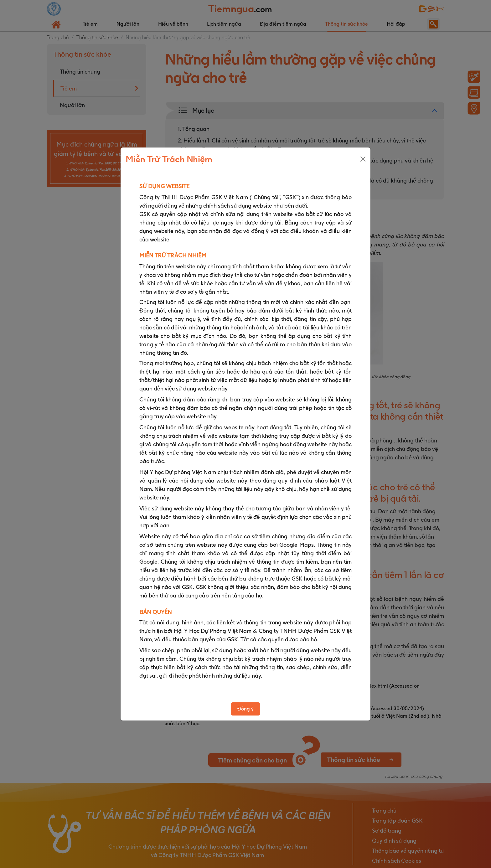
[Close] (363, 159)
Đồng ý (246, 709)
